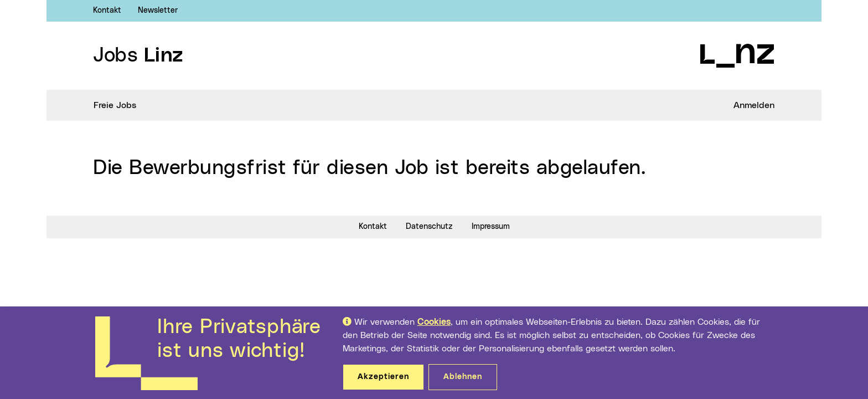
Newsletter (158, 11)
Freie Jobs (115, 105)
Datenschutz (429, 227)
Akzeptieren (383, 377)
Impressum (491, 227)
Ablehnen (463, 377)
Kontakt (107, 11)
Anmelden (754, 105)
